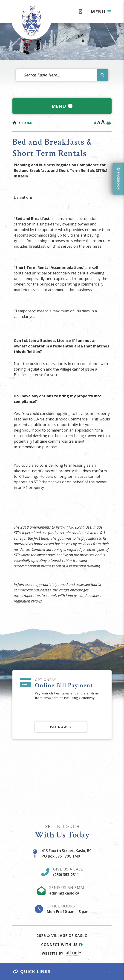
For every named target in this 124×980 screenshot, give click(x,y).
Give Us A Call (68, 872)
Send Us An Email (68, 890)
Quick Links (32, 971)
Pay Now (58, 727)
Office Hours (68, 909)
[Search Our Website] (62, 75)
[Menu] (101, 12)
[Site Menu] (62, 106)
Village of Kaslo (31, 20)
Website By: (62, 953)
